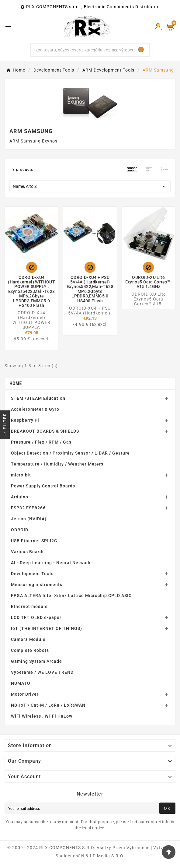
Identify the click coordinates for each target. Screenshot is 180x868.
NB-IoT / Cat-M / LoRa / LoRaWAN (48, 705)
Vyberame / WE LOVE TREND (42, 672)
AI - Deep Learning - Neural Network (51, 563)
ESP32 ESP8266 (28, 508)
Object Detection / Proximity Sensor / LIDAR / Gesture (70, 453)
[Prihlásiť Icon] (158, 27)
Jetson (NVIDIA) (29, 519)
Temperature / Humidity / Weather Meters (57, 464)
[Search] (82, 50)
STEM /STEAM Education (38, 398)
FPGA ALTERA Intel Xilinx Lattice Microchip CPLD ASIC (71, 596)
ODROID (20, 530)
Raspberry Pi (25, 420)
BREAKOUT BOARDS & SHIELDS (45, 431)
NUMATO (21, 683)
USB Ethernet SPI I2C (34, 541)
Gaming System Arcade (36, 661)
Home (16, 383)
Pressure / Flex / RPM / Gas (41, 442)
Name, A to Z (90, 186)
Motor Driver (25, 694)
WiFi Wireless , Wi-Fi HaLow (42, 716)
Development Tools (32, 574)
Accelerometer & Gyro (35, 409)
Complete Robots (30, 650)
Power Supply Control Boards (43, 486)
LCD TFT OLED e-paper (36, 617)
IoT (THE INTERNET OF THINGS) (47, 628)
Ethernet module (29, 606)
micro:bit (21, 475)
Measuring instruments (37, 585)
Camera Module (28, 639)
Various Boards (28, 552)
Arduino (20, 497)
